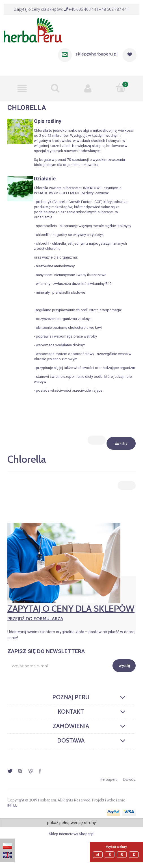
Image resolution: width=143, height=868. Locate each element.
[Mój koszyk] (121, 88)
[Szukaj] (55, 88)
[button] (22, 88)
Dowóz (129, 779)
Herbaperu (109, 779)
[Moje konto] (88, 88)
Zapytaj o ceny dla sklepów (71, 612)
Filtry (121, 443)
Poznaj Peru (71, 697)
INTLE (12, 805)
